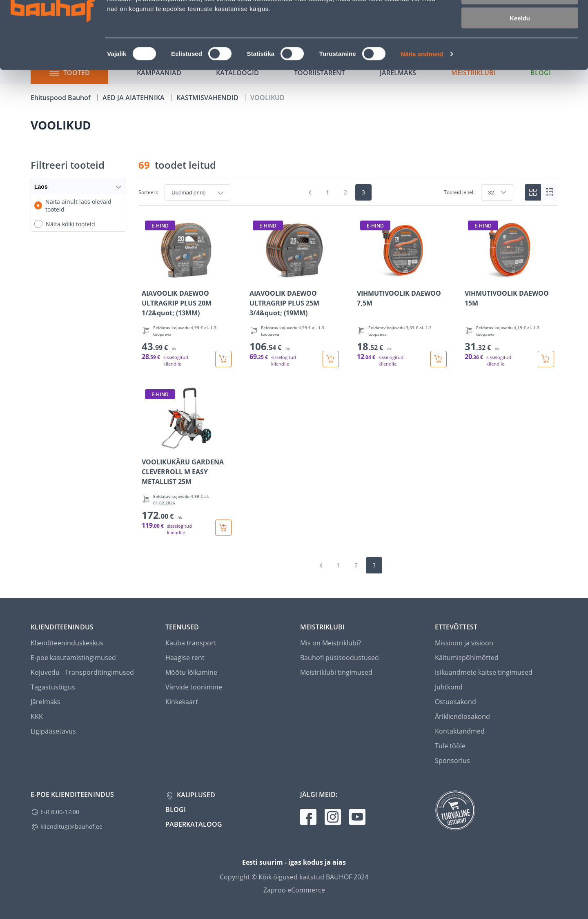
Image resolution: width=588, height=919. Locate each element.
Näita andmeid (422, 104)
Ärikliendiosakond (462, 716)
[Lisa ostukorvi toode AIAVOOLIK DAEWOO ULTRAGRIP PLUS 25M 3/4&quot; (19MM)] (331, 359)
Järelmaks (46, 702)
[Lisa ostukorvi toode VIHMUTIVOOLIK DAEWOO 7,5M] (439, 359)
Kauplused (195, 795)
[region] (348, 377)
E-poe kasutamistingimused (73, 658)
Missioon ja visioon (464, 643)
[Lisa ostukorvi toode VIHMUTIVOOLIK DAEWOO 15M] (546, 359)
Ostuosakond (455, 702)
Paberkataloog (194, 824)
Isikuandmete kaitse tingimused (484, 672)
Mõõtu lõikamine (191, 672)
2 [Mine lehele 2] (345, 192)
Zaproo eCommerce (294, 890)
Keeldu (520, 68)
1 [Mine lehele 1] (327, 192)
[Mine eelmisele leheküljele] (310, 192)
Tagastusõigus (53, 687)
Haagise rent (185, 658)
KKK (37, 716)
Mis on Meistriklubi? (331, 643)
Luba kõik (520, 20)
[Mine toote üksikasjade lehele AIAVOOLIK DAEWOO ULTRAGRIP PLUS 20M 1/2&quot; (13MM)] (187, 292)
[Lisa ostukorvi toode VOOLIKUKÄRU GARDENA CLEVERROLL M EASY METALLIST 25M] (223, 528)
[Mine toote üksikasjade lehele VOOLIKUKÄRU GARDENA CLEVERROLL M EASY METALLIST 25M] (187, 461)
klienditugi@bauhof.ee (71, 826)
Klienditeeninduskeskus (67, 643)
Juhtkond (449, 687)
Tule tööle (450, 746)
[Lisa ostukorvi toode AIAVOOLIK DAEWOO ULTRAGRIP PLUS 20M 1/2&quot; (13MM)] (223, 359)
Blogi (176, 810)
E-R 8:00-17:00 (60, 812)
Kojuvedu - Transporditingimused (82, 672)
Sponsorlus (452, 761)
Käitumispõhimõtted (467, 658)
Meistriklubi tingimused (336, 672)
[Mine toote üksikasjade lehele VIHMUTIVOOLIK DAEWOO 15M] (510, 292)
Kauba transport (191, 643)
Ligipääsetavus (53, 731)
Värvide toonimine (194, 687)
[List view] (549, 192)
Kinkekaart (182, 702)
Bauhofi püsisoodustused (340, 658)
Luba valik (520, 44)
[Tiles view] (533, 192)
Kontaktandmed (460, 731)
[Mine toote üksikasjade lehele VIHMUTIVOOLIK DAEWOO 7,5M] (402, 292)
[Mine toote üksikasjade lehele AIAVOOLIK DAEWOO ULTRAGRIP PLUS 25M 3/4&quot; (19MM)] (294, 292)
